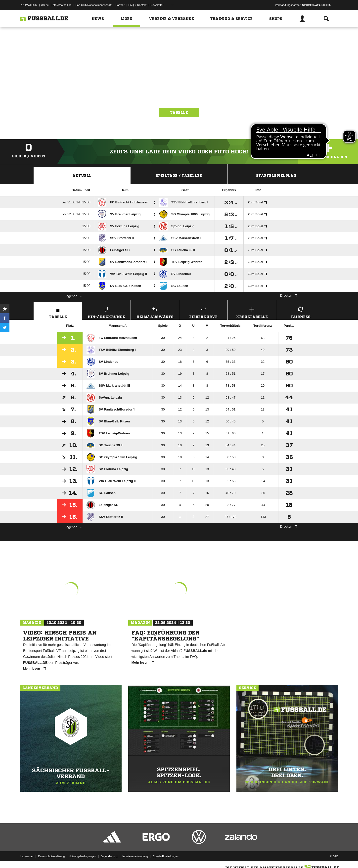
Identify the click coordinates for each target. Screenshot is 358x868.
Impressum (27, 856)
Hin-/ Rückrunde (106, 312)
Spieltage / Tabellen (179, 176)
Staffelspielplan (276, 176)
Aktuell (82, 176)
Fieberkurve (203, 312)
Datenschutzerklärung (51, 856)
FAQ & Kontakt (138, 5)
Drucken (289, 296)
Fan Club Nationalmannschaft (94, 5)
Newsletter (157, 5)
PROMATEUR (28, 5)
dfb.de (45, 5)
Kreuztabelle (252, 312)
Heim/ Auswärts (155, 312)
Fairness (300, 312)
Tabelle (179, 112)
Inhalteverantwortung (135, 856)
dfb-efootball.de (62, 5)
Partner (120, 5)
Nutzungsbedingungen (82, 856)
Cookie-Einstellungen (166, 856)
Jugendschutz (109, 856)
